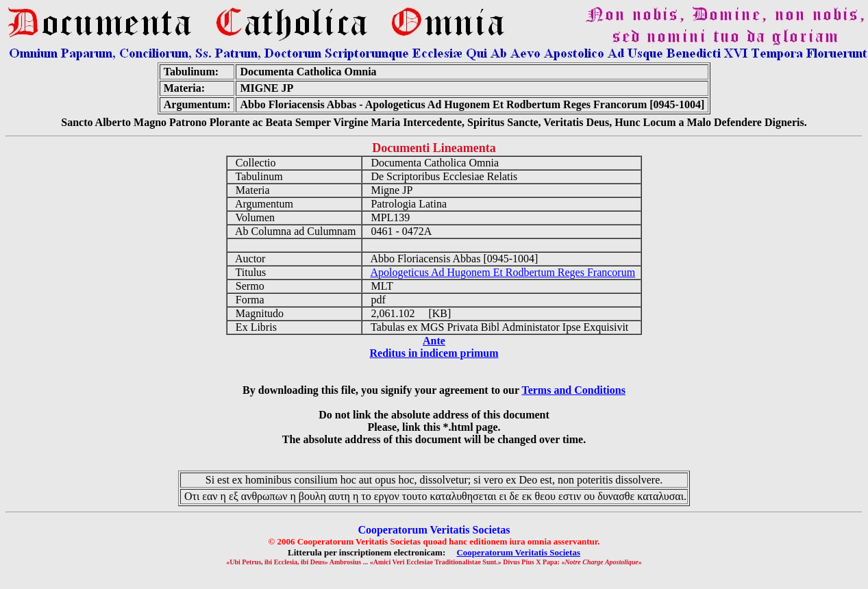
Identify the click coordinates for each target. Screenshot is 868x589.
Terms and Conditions (573, 390)
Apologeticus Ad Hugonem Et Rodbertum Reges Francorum (503, 272)
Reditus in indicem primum (434, 353)
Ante (434, 341)
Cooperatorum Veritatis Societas (518, 552)
